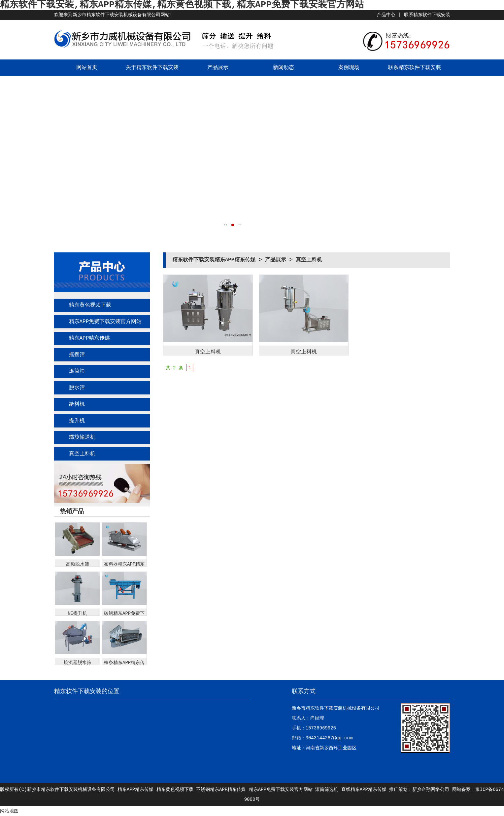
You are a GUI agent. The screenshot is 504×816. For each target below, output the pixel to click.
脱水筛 (77, 388)
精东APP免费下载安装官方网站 (105, 322)
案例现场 (349, 68)
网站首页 (87, 68)
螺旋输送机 (82, 437)
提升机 (77, 421)
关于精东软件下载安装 (152, 68)
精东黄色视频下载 (90, 305)
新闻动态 (284, 68)
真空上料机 (82, 454)
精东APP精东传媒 (90, 338)
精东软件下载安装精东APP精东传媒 (214, 260)
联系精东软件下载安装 (427, 15)
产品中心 (386, 15)
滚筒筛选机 (327, 790)
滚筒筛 (77, 371)
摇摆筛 (77, 355)
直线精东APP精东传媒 (364, 790)
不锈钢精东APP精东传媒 (221, 790)
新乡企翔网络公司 (431, 790)
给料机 (77, 404)
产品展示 (218, 68)
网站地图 (9, 811)
